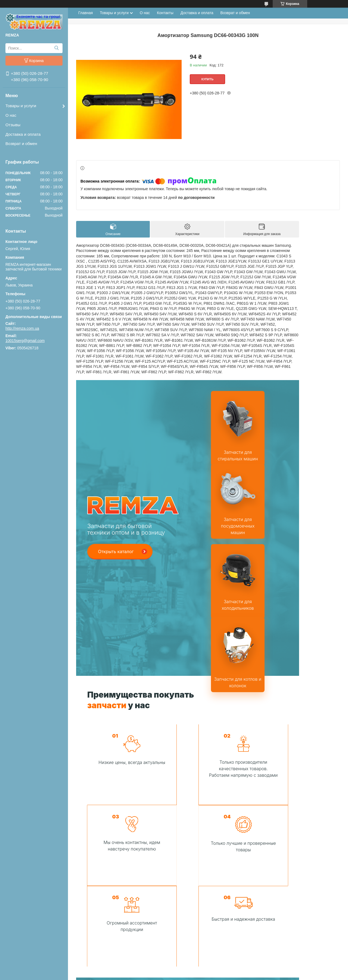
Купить (207, 79)
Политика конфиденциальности (240, 975)
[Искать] (56, 48)
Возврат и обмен (21, 144)
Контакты (165, 13)
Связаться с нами (240, 774)
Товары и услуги (21, 106)
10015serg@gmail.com (25, 341)
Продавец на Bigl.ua (174, 970)
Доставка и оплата (23, 134)
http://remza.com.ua (22, 328)
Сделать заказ (184, 923)
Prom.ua (197, 965)
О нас (11, 115)
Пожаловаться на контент (194, 975)
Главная (86, 13)
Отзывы (13, 125)
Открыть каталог (116, 478)
